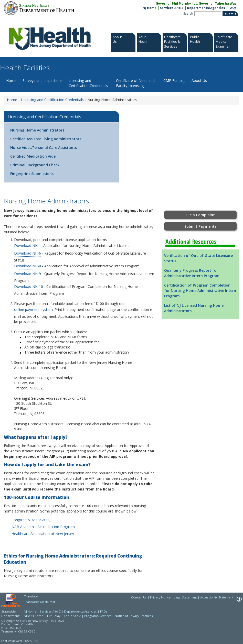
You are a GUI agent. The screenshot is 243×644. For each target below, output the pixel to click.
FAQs (104, 611)
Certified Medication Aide (33, 156)
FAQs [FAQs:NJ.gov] (233, 8)
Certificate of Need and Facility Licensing (135, 83)
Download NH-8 (28, 266)
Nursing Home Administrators (37, 130)
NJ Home (150, 8)
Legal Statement (185, 597)
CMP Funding (174, 80)
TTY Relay (54, 616)
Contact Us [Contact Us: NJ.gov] (139, 597)
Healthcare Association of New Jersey (43, 534)
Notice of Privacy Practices (134, 616)
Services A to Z (172, 8)
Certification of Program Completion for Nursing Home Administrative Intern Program (200, 291)
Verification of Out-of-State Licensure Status (198, 258)
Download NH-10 (29, 286)
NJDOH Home (34, 616)
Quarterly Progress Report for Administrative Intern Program (192, 273)
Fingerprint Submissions (32, 174)
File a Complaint (200, 215)
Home (11, 80)
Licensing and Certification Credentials (88, 83)
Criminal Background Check (35, 165)
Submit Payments (200, 226)
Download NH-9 (28, 274)
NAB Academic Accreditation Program (43, 527)
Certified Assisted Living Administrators (46, 139)
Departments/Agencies (206, 8)
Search (188, 13)
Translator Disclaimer (40, 602)
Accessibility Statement (217, 597)
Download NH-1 (28, 245)
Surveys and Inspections (43, 80)
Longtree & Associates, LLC (35, 520)
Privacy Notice (160, 597)
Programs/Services (98, 616)
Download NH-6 (28, 253)
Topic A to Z (72, 616)
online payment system (33, 309)
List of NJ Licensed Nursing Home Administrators (194, 308)
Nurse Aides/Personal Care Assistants (44, 148)
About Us (199, 80)
